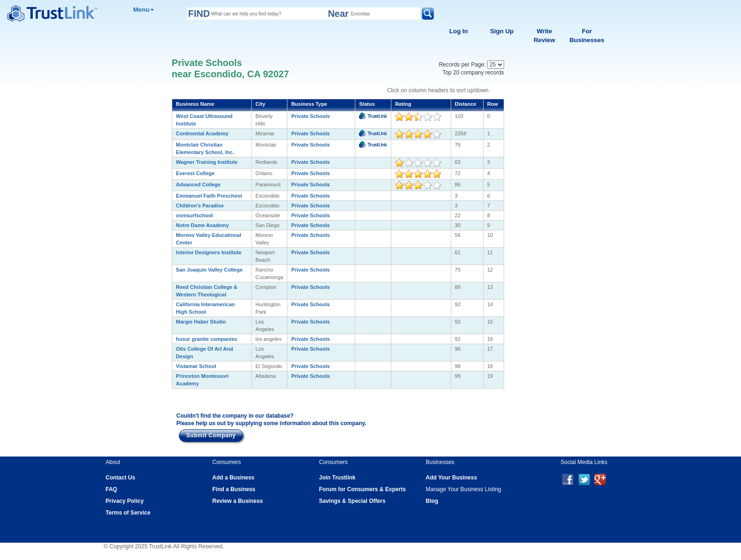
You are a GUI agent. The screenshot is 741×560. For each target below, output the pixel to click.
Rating (403, 104)
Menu (143, 10)
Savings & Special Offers (352, 501)
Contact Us (121, 478)
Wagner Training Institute (207, 162)
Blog (432, 501)
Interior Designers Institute (209, 252)
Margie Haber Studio (201, 322)
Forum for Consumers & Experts (363, 489)
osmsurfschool (194, 215)
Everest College (195, 173)
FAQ (112, 489)
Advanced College (198, 184)
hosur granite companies (207, 339)
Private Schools (311, 116)
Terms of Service (128, 513)
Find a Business (234, 489)
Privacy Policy (125, 501)
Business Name (195, 104)
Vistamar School (196, 366)
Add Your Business (452, 478)
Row (493, 104)
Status (367, 104)
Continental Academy (202, 133)
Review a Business (238, 501)
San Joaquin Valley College (209, 270)
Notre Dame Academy (202, 225)
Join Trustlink (337, 478)
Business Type (309, 104)
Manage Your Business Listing (464, 489)
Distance (466, 104)
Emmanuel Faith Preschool (209, 196)
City (260, 104)
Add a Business (234, 478)
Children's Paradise (200, 206)
